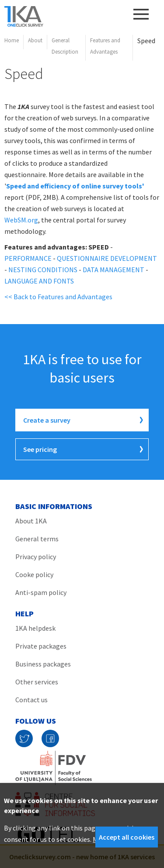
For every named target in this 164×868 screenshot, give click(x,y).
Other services (37, 682)
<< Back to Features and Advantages (58, 297)
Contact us (31, 700)
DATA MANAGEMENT (113, 270)
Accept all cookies (127, 837)
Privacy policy (36, 557)
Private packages (41, 646)
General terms (37, 539)
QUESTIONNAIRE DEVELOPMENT (107, 258)
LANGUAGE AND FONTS (39, 281)
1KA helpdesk (35, 628)
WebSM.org (21, 220)
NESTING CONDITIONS (43, 270)
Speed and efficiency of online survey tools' (75, 186)
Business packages (43, 664)
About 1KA (31, 521)
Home (12, 40)
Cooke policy (34, 574)
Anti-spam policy (41, 592)
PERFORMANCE (28, 258)
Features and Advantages (105, 46)
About (35, 40)
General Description (65, 46)
